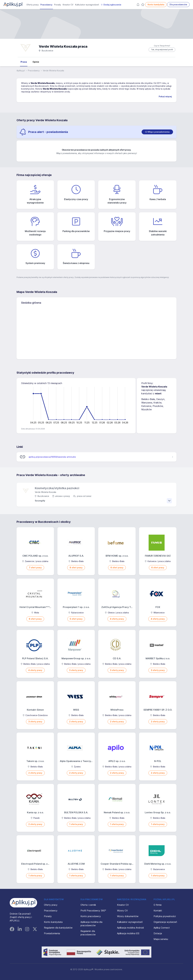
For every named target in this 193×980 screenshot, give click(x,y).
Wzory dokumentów (128, 916)
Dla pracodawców (178, 4)
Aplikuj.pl (21, 71)
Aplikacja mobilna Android (130, 928)
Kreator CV (68, 5)
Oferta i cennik (88, 905)
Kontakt (158, 911)
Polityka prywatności (165, 916)
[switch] (157, 132)
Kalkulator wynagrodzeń (87, 5)
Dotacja (158, 933)
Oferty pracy (33, 5)
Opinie (36, 62)
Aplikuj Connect (162, 928)
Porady (58, 5)
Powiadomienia (52, 933)
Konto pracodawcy (91, 916)
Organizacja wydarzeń (165, 922)
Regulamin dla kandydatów (58, 928)
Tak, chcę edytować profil (162, 50)
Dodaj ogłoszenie (111, 5)
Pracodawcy (46, 5)
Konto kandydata (156, 4)
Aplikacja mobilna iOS (128, 933)
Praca (24, 62)
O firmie (158, 905)
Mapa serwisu (161, 939)
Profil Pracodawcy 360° (93, 911)
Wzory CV (122, 911)
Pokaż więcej (165, 96)
